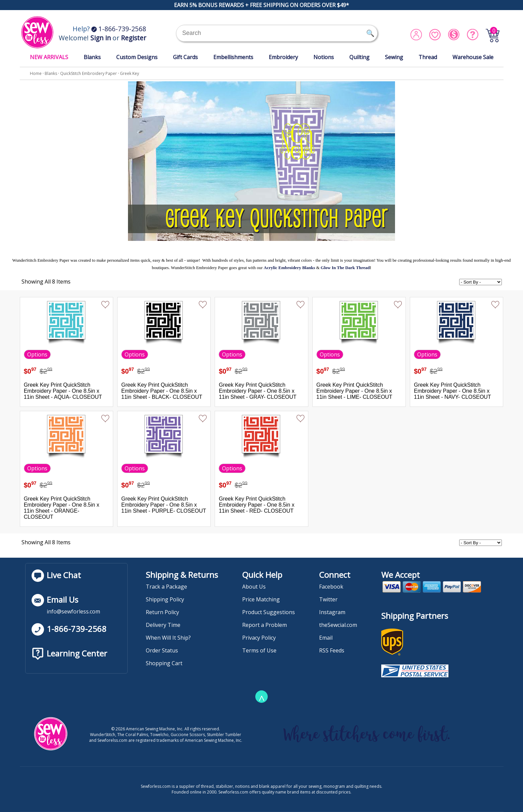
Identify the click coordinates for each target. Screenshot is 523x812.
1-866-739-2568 (119, 29)
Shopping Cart (164, 663)
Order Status (162, 650)
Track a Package (166, 587)
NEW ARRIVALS (49, 57)
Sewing (394, 57)
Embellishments (233, 57)
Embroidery (283, 57)
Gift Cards (185, 57)
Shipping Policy (165, 599)
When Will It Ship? (168, 638)
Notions (324, 57)
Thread (428, 57)
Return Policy (162, 612)
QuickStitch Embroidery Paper (89, 73)
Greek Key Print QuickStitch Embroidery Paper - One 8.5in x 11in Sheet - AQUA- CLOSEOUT (63, 391)
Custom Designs (137, 57)
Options (37, 354)
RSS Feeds (332, 650)
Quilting (359, 57)
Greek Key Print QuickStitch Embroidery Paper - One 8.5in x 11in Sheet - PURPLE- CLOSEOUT (164, 505)
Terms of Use (259, 650)
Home (36, 73)
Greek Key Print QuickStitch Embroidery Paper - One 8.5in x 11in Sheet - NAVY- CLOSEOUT (452, 391)
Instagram (332, 612)
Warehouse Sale (473, 57)
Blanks (92, 57)
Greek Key (129, 73)
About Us (254, 587)
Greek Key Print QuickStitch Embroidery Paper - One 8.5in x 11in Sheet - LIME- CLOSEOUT (354, 391)
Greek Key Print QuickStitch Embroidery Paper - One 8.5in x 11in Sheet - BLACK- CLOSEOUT (162, 391)
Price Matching (261, 599)
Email (326, 638)
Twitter (328, 599)
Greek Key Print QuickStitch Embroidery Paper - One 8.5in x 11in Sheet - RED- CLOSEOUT (256, 505)
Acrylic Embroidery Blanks (289, 268)
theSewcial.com (338, 625)
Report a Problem (265, 625)
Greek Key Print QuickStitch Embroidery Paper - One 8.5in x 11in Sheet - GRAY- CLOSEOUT (257, 391)
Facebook (331, 587)
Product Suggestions (269, 612)
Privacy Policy (259, 638)
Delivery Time (163, 625)
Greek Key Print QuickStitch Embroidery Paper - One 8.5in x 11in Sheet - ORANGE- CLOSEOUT (62, 508)
